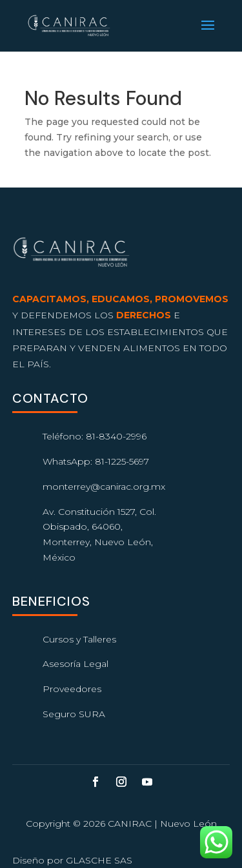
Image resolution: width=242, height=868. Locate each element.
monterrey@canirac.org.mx (104, 487)
